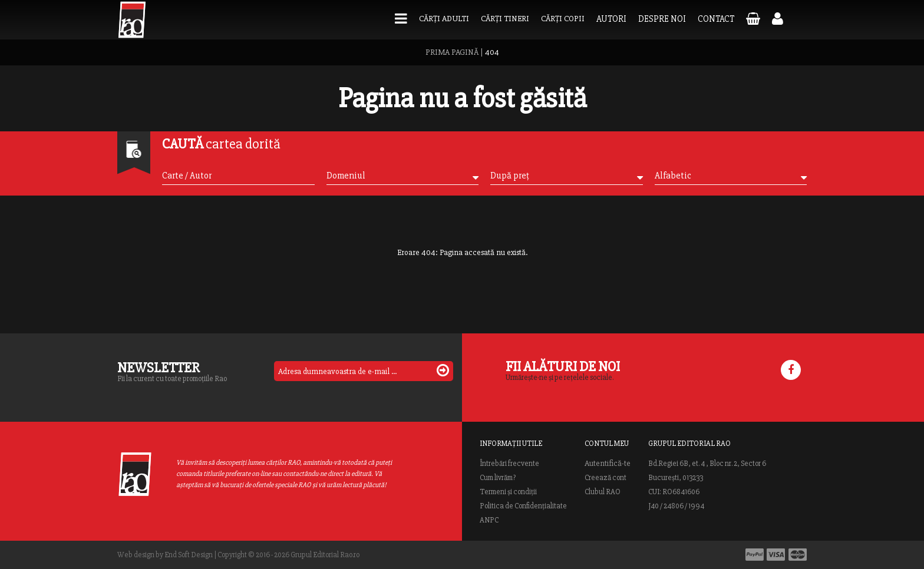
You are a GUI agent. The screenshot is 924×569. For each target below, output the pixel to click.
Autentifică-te (608, 464)
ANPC (489, 520)
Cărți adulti (444, 19)
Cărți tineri (505, 19)
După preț (566, 176)
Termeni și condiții (508, 492)
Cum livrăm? (498, 478)
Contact (716, 19)
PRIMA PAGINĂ (452, 52)
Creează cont (605, 478)
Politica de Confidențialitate (523, 506)
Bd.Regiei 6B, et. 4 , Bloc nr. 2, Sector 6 (707, 464)
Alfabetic (731, 176)
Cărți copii (563, 19)
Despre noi (662, 19)
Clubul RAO (603, 492)
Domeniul (402, 176)
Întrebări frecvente (509, 464)
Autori (611, 19)
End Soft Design (189, 555)
